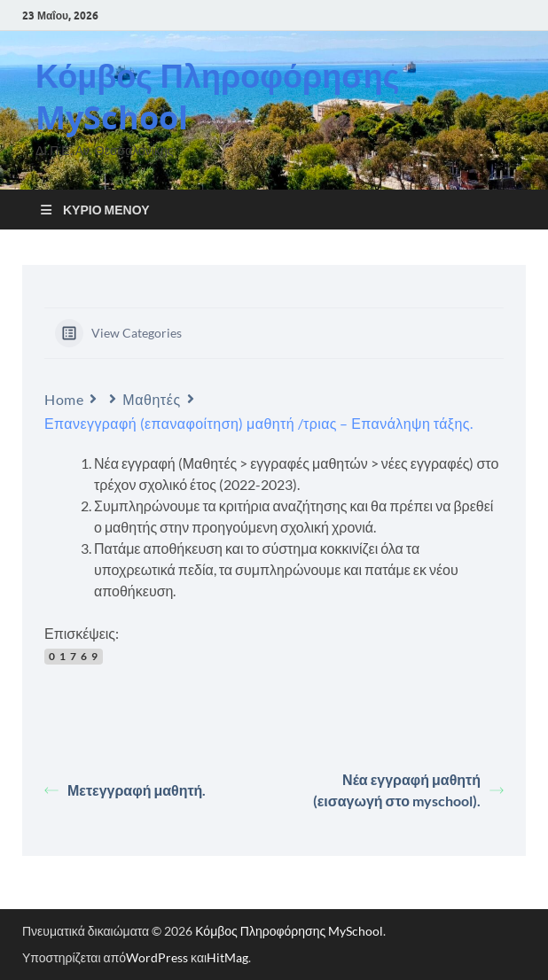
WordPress (157, 957)
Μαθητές (151, 399)
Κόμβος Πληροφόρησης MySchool (217, 97)
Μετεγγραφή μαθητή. (125, 790)
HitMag (227, 957)
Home (64, 399)
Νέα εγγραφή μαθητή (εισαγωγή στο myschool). (408, 790)
